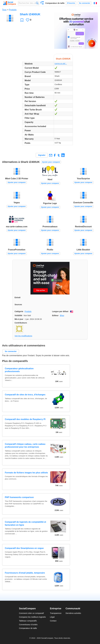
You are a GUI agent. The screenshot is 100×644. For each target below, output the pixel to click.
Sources (18, 305)
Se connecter (85, 3)
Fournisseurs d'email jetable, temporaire (25, 573)
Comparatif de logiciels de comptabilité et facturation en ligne (25, 523)
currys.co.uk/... (61, 64)
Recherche (37, 3)
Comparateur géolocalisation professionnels (19, 370)
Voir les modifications (23, 336)
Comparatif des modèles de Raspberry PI (25, 419)
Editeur (55, 315)
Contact (53, 621)
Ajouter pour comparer (51, 162)
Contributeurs (21, 323)
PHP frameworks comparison (19, 497)
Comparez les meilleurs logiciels (32, 617)
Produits (13, 10)
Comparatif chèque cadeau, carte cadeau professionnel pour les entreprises (25, 445)
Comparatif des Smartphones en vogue (24, 548)
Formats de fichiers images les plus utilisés (26, 473)
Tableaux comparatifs (28, 621)
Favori (22, 20)
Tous (4, 10)
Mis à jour (19, 319)
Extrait (18, 297)
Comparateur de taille (55, 3)
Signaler (42, 155)
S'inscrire (71, 3)
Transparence (56, 613)
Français (95, 3)
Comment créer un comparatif (31, 613)
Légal (52, 617)
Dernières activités (73, 613)
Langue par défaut (60, 311)
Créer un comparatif (42, 3)
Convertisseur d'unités (28, 625)
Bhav (62, 315)
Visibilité (18, 315)
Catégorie (19, 311)
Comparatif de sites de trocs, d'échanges (25, 395)
